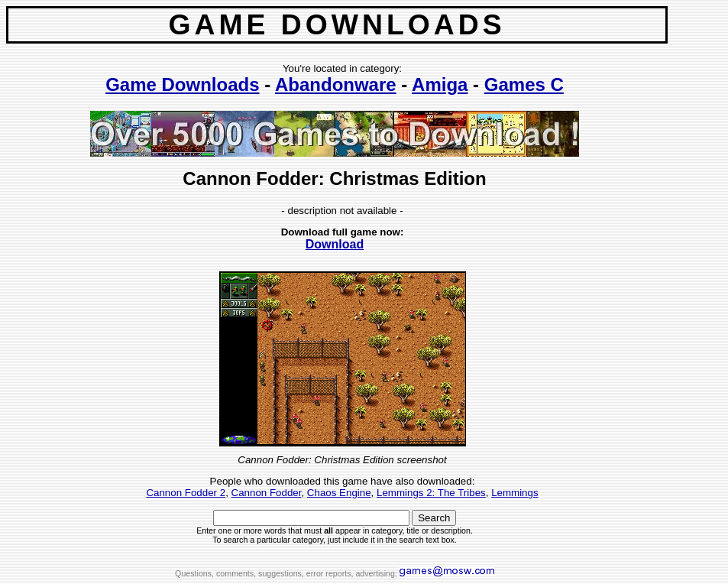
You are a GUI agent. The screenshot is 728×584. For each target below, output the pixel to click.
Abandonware (336, 84)
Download (335, 244)
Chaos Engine (339, 493)
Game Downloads (182, 84)
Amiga (440, 84)
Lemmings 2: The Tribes (431, 493)
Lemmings (514, 493)
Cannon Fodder (267, 493)
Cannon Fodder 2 (186, 493)
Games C (524, 84)
